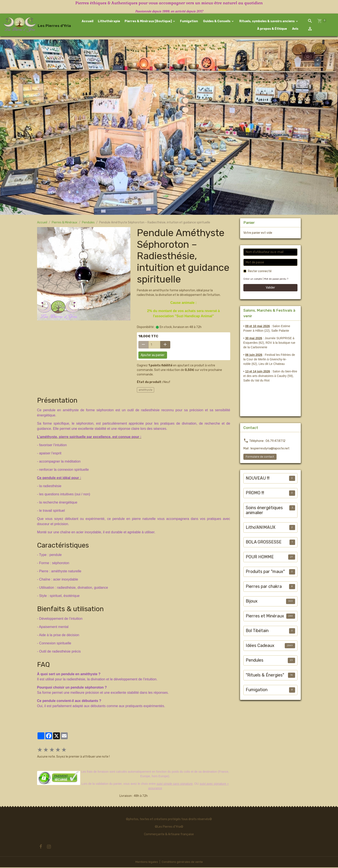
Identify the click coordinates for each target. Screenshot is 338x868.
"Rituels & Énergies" (265, 676)
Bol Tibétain (257, 631)
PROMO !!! (255, 494)
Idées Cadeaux (260, 646)
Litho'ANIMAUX (261, 528)
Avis (295, 29)
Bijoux (252, 602)
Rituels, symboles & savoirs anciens (267, 21)
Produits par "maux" (265, 572)
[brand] (33, 25)
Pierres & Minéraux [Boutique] (149, 21)
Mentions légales (146, 863)
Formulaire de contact (260, 457)
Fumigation (189, 21)
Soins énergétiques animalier (264, 511)
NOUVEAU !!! (258, 479)
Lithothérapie (109, 21)
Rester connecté (260, 272)
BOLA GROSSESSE (264, 543)
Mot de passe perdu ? (278, 280)
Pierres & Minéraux (65, 223)
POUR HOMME (260, 557)
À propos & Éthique (272, 29)
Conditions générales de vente (182, 863)
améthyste (146, 390)
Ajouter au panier (153, 356)
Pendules (88, 223)
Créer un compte (253, 280)
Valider (270, 288)
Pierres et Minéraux (265, 616)
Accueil (88, 21)
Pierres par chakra (264, 587)
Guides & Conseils (217, 21)
